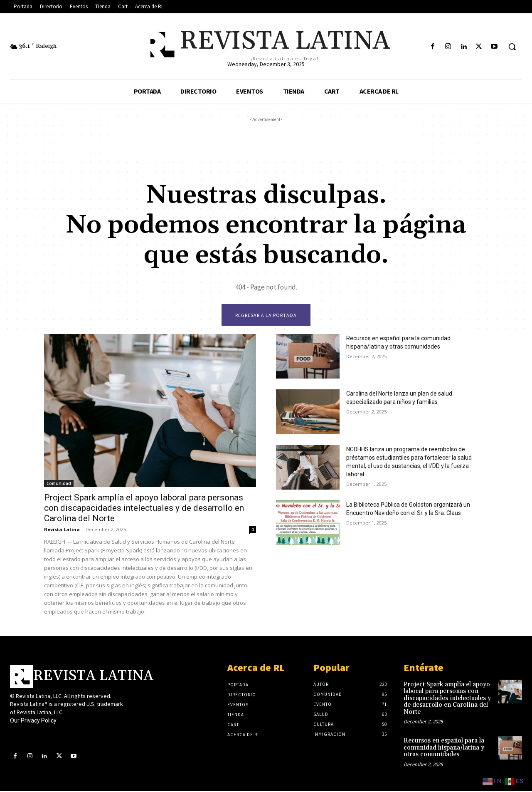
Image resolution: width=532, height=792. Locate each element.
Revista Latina (62, 530)
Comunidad (59, 484)
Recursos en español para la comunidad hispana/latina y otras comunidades (444, 748)
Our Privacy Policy (33, 722)
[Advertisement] (266, 143)
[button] (512, 47)
